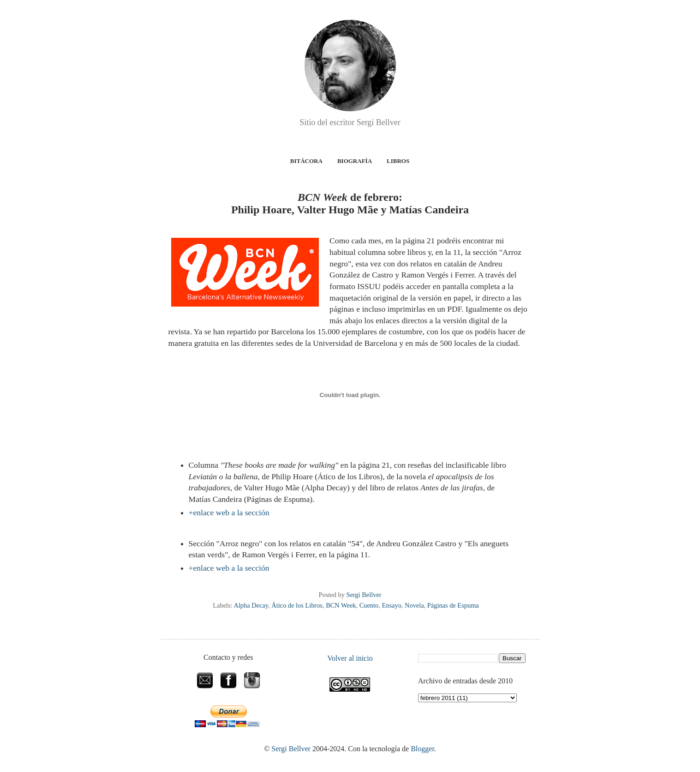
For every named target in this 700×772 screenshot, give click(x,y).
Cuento (369, 605)
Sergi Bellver (291, 749)
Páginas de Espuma (453, 605)
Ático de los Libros (297, 605)
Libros (398, 161)
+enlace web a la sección (229, 513)
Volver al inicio (350, 658)
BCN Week (341, 605)
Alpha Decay (251, 605)
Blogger (422, 749)
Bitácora (306, 161)
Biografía (355, 161)
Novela (414, 605)
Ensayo (391, 605)
